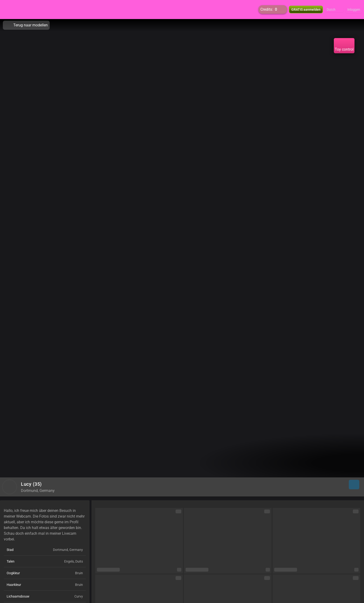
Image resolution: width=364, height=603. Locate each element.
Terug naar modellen (26, 25)
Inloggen (354, 10)
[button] (334, 10)
